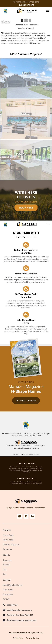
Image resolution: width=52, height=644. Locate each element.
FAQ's (5, 569)
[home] (26, 11)
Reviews (6, 599)
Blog (5, 574)
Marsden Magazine (11, 544)
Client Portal (8, 540)
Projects (6, 565)
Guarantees (8, 594)
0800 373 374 (28, 5)
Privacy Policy (18, 638)
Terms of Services (32, 638)
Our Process (8, 590)
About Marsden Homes (13, 585)
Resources (7, 560)
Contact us (7, 549)
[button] (47, 11)
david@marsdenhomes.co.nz (26, 448)
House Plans (8, 535)
